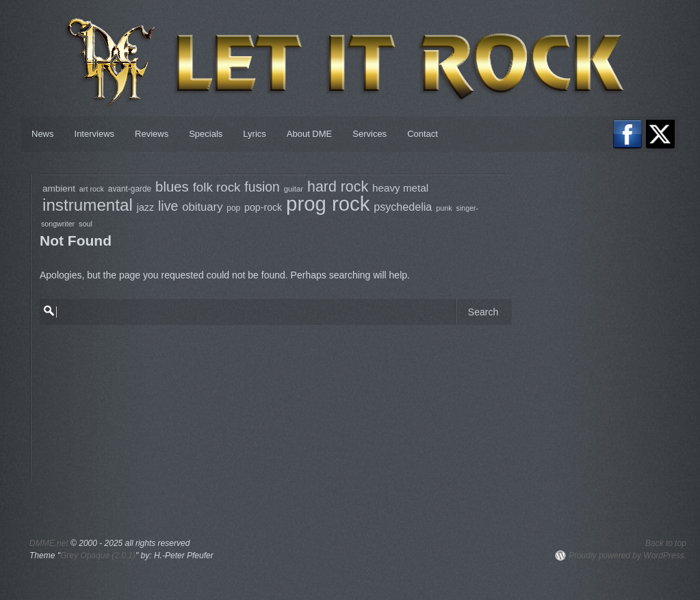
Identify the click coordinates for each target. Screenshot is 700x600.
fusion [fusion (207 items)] (262, 187)
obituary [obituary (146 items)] (202, 207)
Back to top (666, 543)
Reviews (152, 134)
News (43, 134)
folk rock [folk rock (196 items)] (217, 187)
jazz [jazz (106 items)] (145, 207)
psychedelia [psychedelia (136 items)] (403, 207)
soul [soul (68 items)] (86, 224)
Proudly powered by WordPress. (627, 556)
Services (370, 134)
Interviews (95, 134)
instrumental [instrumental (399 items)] (88, 205)
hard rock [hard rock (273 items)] (338, 187)
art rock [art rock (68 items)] (92, 189)
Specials (206, 134)
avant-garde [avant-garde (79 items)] (130, 189)
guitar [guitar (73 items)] (294, 189)
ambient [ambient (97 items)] (59, 188)
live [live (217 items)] (168, 206)
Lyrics (254, 134)
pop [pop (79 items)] (233, 208)
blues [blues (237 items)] (172, 187)
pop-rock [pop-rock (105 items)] (263, 207)
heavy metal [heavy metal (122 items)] (400, 188)
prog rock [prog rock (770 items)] (328, 204)
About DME (309, 134)
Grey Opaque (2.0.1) (98, 556)
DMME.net (49, 543)
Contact (423, 134)
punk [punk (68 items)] (444, 208)
